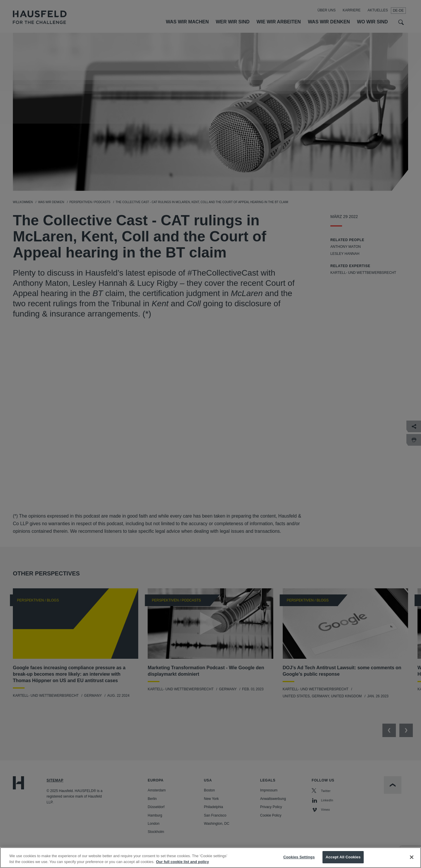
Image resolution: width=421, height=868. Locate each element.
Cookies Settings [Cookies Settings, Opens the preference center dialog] (299, 857)
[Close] (412, 857)
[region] (210, 858)
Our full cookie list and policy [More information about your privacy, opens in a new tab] (182, 862)
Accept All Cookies (343, 857)
